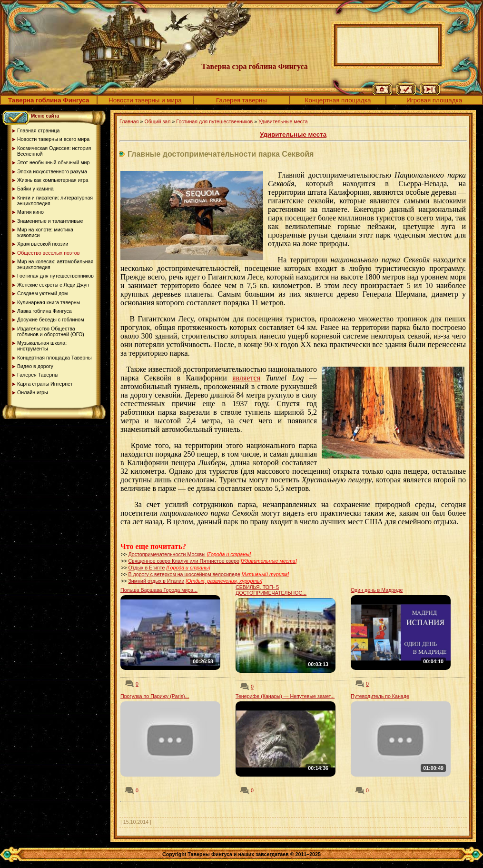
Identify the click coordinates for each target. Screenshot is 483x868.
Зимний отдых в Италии (156, 581)
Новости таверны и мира (145, 100)
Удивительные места (283, 121)
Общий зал (157, 121)
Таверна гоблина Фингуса (49, 100)
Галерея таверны (241, 100)
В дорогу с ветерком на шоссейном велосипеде (184, 574)
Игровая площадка (434, 100)
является (246, 378)
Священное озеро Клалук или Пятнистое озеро (184, 561)
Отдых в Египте (146, 568)
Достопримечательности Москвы (167, 554)
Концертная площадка (338, 100)
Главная (129, 121)
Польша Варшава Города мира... (159, 590)
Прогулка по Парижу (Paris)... (155, 696)
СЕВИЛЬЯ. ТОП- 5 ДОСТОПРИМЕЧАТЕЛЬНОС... (271, 590)
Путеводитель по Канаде (380, 696)
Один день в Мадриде (377, 590)
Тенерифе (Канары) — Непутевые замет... (285, 696)
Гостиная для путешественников (214, 121)
